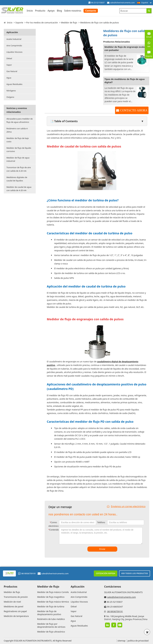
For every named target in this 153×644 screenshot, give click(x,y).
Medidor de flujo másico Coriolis (53, 592)
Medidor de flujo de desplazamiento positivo (49, 613)
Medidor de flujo (69, 23)
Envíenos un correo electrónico (126, 506)
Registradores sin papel (15, 611)
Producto (40, 11)
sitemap (122, 641)
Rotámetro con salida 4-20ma (17, 130)
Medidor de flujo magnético (51, 597)
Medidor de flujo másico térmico (53, 602)
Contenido (53, 530)
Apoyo (51, 11)
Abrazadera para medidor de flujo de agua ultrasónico (19, 120)
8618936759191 (27, 573)
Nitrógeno (11, 91)
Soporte (19, 23)
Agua (9, 78)
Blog (59, 11)
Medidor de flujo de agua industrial (18, 159)
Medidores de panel (13, 606)
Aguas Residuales (14, 84)
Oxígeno (10, 97)
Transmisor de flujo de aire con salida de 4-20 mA (19, 169)
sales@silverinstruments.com (122, 3)
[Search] (149, 11)
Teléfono (101, 522)
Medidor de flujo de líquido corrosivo (19, 150)
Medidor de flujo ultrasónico (51, 632)
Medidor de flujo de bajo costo (18, 140)
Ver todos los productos (135, 573)
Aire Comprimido (14, 46)
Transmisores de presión (16, 597)
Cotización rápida (106, 573)
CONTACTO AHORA (134, 110)
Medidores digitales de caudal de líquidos (17, 179)
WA (149, 44)
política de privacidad (138, 641)
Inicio (30, 11)
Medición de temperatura (16, 616)
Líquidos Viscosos (14, 52)
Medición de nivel (12, 602)
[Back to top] (147, 632)
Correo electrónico (53, 524)
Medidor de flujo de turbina (51, 606)
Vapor (9, 65)
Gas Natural (12, 71)
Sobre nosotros (73, 11)
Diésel (9, 58)
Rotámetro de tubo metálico (51, 619)
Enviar (102, 549)
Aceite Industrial (14, 39)
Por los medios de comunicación (42, 23)
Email (149, 35)
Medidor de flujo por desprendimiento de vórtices (51, 625)
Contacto (91, 11)
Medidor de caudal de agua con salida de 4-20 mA (19, 189)
